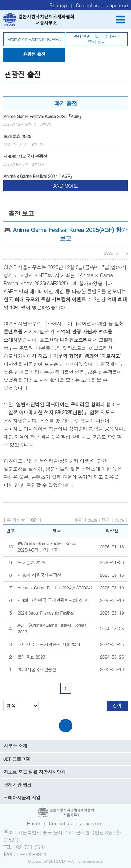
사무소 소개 (15, 746)
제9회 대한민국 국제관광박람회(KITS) (53, 600)
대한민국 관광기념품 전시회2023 (49, 644)
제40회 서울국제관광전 (39, 575)
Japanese (117, 5)
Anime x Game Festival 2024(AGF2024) (55, 588)
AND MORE (65, 186)
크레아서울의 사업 (22, 798)
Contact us (87, 5)
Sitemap (58, 5)
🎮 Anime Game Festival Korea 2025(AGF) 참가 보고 (47, 547)
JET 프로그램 (17, 759)
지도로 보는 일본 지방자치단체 (34, 772)
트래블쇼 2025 (31, 562)
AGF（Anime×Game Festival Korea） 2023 (53, 628)
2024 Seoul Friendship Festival (46, 613)
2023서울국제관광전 (37, 669)
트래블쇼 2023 (31, 657)
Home (33, 823)
